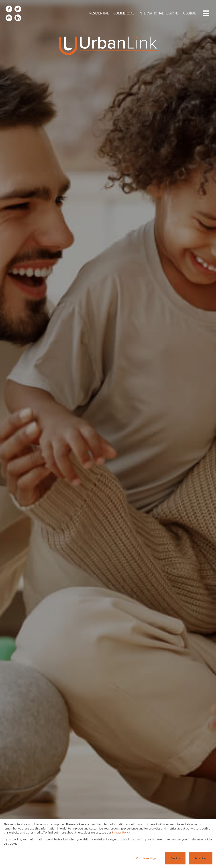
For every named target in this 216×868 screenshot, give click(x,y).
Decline (175, 858)
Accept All (201, 858)
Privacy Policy (121, 832)
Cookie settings (146, 858)
